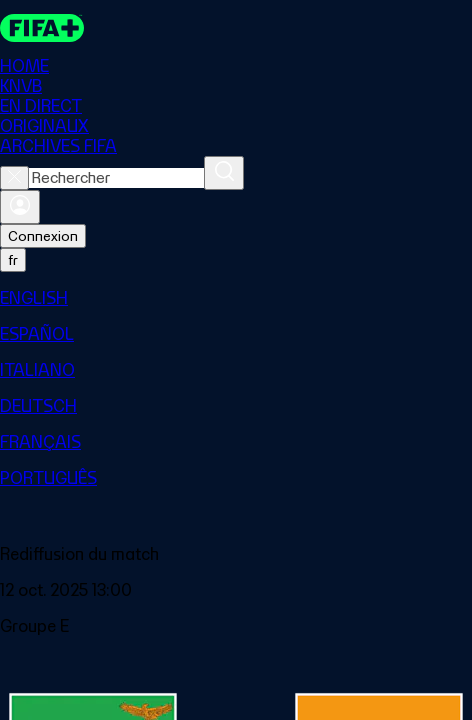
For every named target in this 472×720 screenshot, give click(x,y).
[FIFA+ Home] (42, 28)
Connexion (43, 236)
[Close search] (14, 178)
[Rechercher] (224, 173)
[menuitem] (236, 298)
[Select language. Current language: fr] (13, 260)
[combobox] (116, 178)
